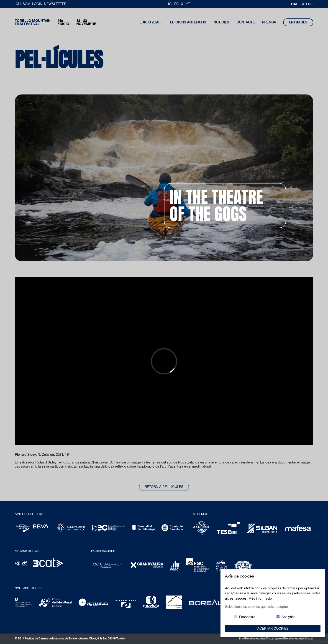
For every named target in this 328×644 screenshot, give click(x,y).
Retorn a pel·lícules (164, 487)
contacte (246, 22)
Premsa (269, 22)
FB (176, 4)
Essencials (247, 617)
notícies (221, 22)
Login (37, 4)
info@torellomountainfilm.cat (257, 639)
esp (302, 4)
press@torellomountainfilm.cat (295, 639)
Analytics (288, 617)
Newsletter (55, 4)
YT (188, 4)
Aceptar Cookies (273, 628)
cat (295, 4)
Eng (310, 4)
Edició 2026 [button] (150, 22)
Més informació (260, 598)
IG (170, 4)
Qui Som (23, 4)
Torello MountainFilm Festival (33, 22)
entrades (298, 22)
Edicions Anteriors (188, 22)
